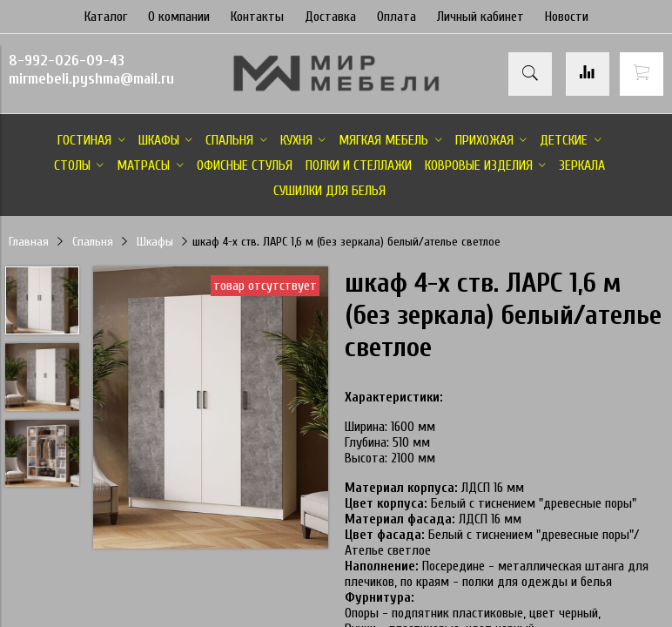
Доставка (330, 17)
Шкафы (155, 242)
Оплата (396, 17)
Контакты (257, 17)
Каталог (106, 17)
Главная (29, 242)
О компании (179, 17)
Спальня (93, 242)
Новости (567, 17)
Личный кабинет (480, 17)
